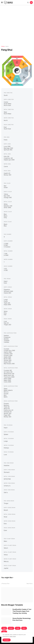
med (4, 628)
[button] (2, 2)
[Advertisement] (17, 26)
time (4, 632)
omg (18, 628)
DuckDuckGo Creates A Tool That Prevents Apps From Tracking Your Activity (22, 611)
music (11, 628)
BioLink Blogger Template (12, 605)
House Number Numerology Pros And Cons (22, 619)
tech (24, 628)
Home (3, 46)
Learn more (13, 636)
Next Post (29, 584)
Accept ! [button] (7, 640)
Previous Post (6, 584)
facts (7, 46)
